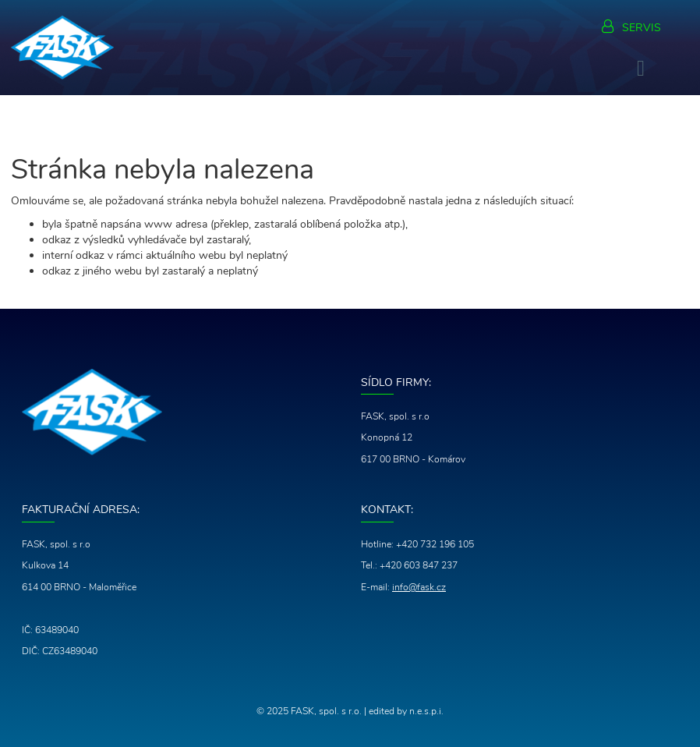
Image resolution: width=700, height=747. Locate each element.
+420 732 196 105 (435, 544)
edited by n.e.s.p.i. (406, 711)
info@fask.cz (419, 587)
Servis (642, 28)
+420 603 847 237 (419, 565)
